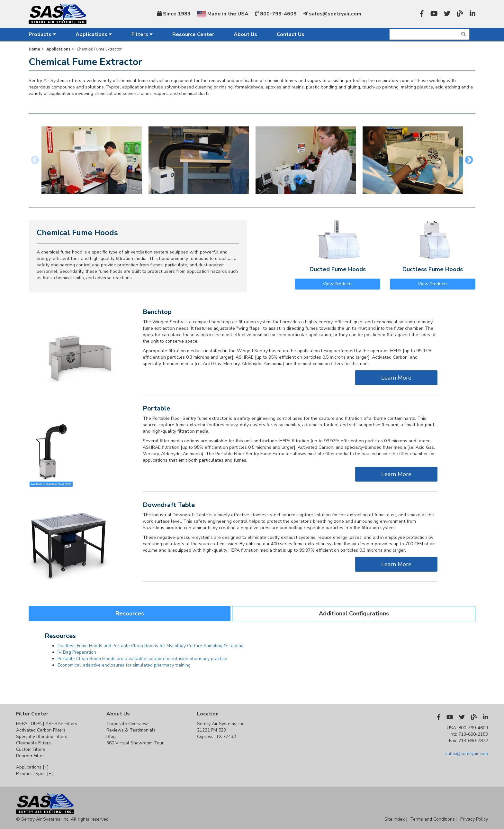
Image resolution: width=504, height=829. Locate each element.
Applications (94, 34)
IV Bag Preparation (77, 652)
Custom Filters (31, 749)
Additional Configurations (354, 613)
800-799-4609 (276, 14)
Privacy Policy (474, 819)
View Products (338, 284)
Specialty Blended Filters (42, 737)
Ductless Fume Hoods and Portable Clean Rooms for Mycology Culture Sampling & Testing (151, 646)
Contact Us (291, 34)
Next (469, 160)
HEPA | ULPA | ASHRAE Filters (47, 724)
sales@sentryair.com (332, 14)
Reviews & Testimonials (131, 730)
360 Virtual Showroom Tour (135, 743)
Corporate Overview (127, 724)
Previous (35, 160)
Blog (111, 737)
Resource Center (193, 34)
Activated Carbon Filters (41, 730)
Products (42, 34)
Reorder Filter (30, 756)
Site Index (395, 819)
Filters (142, 34)
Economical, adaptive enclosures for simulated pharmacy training (124, 665)
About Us (245, 34)
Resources (130, 613)
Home (34, 49)
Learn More (396, 378)
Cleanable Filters (33, 743)
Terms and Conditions (432, 819)
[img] (464, 34)
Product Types (35, 774)
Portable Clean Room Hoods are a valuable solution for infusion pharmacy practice (142, 659)
